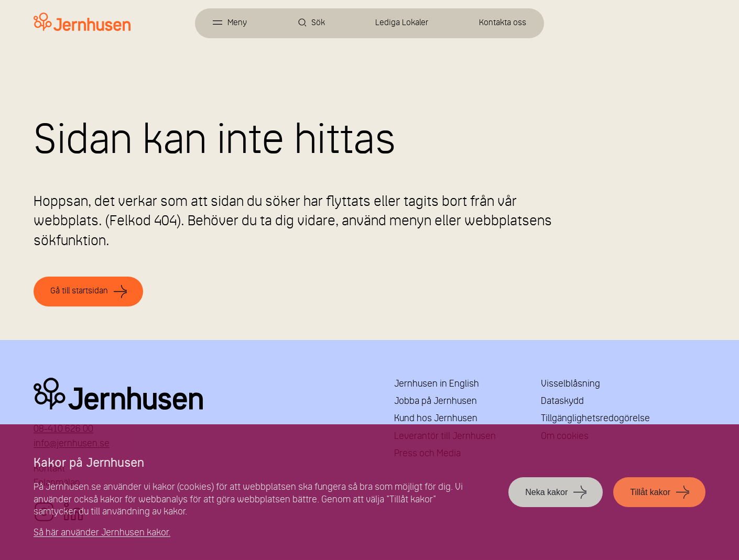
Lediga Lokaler (402, 23)
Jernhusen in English (437, 384)
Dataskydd (562, 402)
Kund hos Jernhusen (436, 419)
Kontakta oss (503, 23)
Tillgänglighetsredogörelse (595, 419)
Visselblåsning (570, 384)
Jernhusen (201, 394)
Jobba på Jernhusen (436, 402)
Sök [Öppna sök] (318, 23)
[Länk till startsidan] (82, 22)
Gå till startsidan (79, 291)
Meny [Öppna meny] (237, 23)
